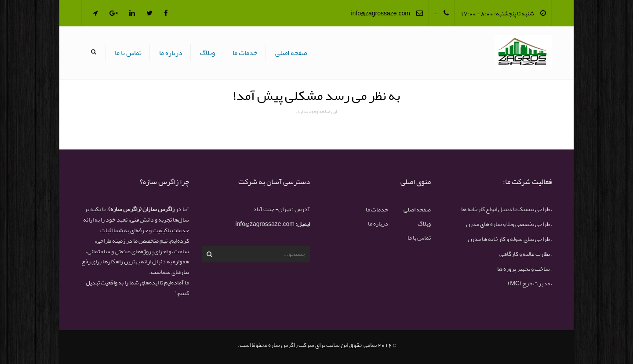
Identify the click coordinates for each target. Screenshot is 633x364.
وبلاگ (207, 53)
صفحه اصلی (291, 53)
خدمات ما (245, 53)
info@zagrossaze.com (380, 13)
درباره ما (171, 53)
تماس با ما (128, 53)
